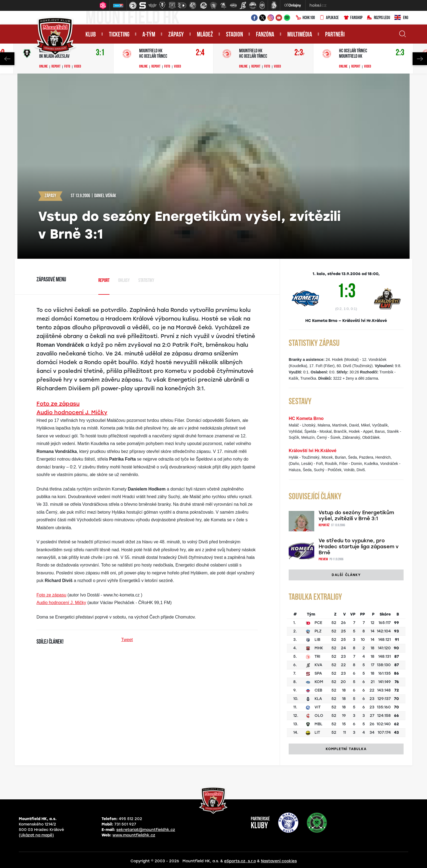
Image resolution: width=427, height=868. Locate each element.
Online (43, 67)
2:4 (200, 53)
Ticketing (119, 35)
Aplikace (329, 18)
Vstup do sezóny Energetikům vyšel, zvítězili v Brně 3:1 (356, 516)
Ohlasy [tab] (124, 281)
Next (420, 59)
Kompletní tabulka (346, 749)
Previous (7, 59)
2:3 (299, 53)
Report (56, 67)
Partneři (335, 35)
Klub (91, 35)
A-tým (149, 35)
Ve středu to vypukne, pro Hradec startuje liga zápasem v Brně (359, 547)
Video (78, 67)
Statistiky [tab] (146, 281)
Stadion (234, 35)
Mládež (205, 35)
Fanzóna (265, 35)
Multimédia (300, 35)
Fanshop (353, 18)
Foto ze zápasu (58, 404)
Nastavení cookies (279, 861)
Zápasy (176, 35)
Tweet (127, 640)
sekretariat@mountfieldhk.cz (146, 830)
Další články (346, 575)
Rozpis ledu (378, 18)
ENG (401, 18)
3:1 (100, 53)
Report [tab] (104, 281)
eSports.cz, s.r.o (240, 861)
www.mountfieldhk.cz (134, 835)
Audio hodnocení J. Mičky (72, 412)
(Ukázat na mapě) (36, 835)
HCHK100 (305, 18)
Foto (67, 67)
